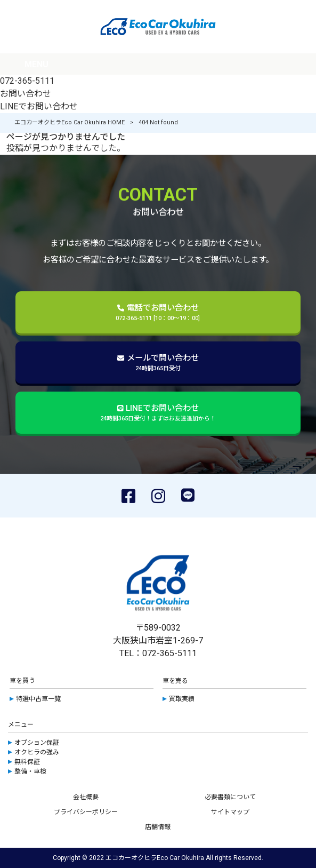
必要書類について (230, 797)
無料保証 (27, 762)
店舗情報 (158, 827)
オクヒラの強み (37, 752)
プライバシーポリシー (86, 812)
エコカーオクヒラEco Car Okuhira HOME (70, 122)
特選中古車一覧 (38, 699)
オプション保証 (37, 743)
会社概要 (86, 797)
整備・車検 (30, 771)
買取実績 (182, 699)
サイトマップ (230, 812)
